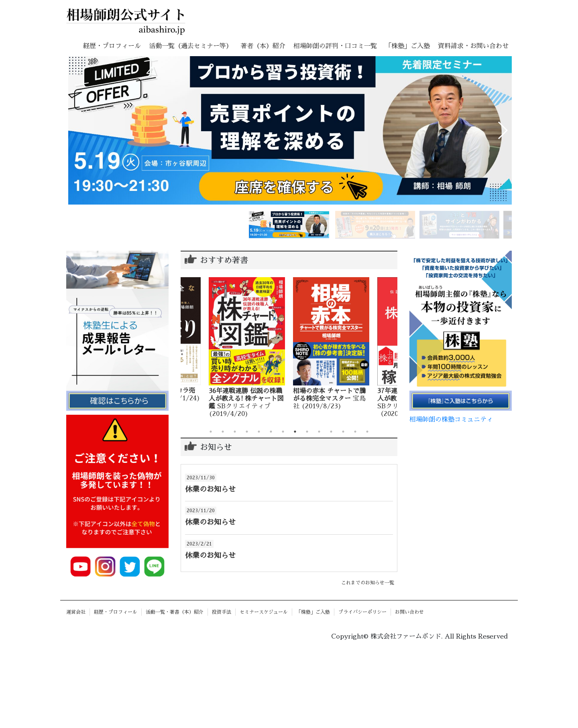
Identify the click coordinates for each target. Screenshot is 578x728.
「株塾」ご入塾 (407, 46)
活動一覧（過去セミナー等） (191, 46)
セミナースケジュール (264, 612)
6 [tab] (271, 432)
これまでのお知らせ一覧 (368, 583)
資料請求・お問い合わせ (473, 46)
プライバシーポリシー (362, 612)
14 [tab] (367, 432)
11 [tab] (331, 432)
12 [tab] (343, 432)
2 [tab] (223, 432)
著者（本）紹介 (263, 46)
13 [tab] (355, 432)
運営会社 (76, 612)
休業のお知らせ (210, 489)
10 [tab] (319, 432)
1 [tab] (211, 432)
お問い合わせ (409, 612)
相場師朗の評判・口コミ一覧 (335, 46)
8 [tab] (295, 432)
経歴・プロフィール (112, 46)
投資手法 (222, 612)
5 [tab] (259, 432)
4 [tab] (247, 432)
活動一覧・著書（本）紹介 (175, 612)
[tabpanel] (267, 348)
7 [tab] (283, 432)
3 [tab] (235, 432)
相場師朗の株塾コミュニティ (451, 420)
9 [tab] (307, 432)
